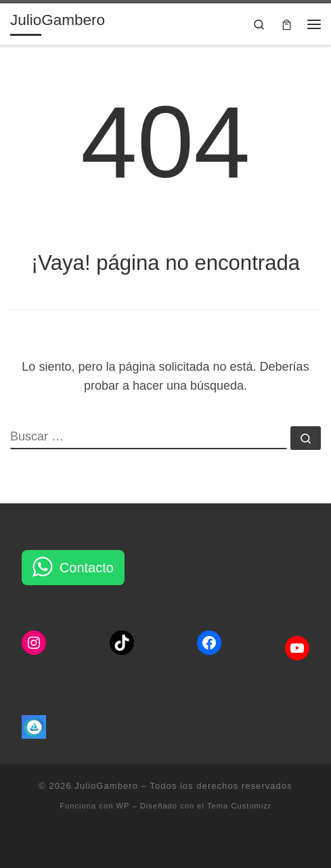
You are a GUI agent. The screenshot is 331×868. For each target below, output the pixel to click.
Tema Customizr (239, 806)
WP (123, 806)
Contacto (87, 568)
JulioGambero (106, 786)
